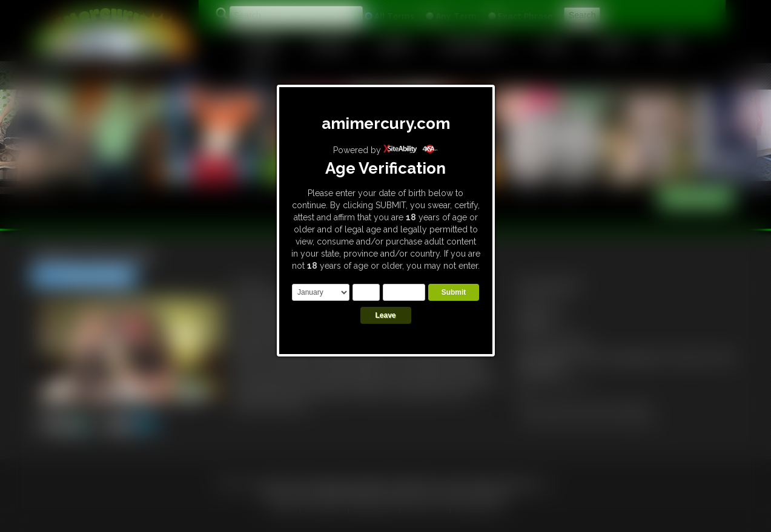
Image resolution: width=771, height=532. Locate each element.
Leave (385, 315)
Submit (454, 292)
